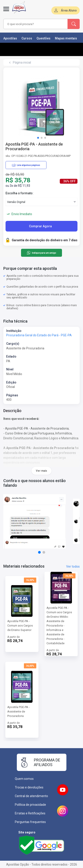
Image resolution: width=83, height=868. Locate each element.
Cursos (27, 38)
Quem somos (24, 779)
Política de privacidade (30, 805)
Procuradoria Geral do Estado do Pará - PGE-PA (39, 335)
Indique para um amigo (41, 253)
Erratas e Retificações (30, 813)
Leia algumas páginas (26, 165)
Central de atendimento (31, 796)
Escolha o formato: (19, 193)
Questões (43, 38)
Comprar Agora (40, 226)
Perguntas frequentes (30, 822)
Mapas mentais (66, 38)
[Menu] (6, 12)
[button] (38, 138)
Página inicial (22, 62)
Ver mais (41, 471)
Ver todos (73, 566)
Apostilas (10, 38)
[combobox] (36, 24)
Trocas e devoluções (29, 787)
